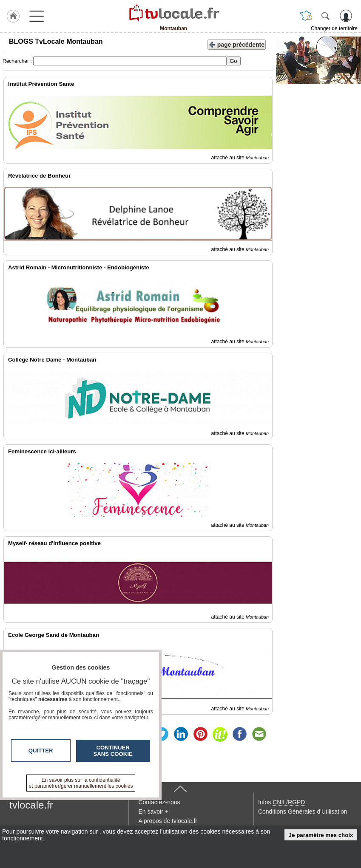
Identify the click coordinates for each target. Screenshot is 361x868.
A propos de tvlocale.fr (168, 821)
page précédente (237, 44)
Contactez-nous (159, 802)
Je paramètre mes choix (321, 835)
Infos (281, 802)
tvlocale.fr (31, 805)
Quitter (41, 751)
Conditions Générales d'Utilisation (303, 811)
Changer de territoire (334, 28)
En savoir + (153, 811)
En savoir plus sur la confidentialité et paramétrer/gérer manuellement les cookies (81, 783)
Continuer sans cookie (113, 751)
